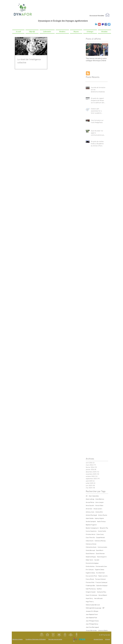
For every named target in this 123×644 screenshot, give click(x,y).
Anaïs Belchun (100, 499)
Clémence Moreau (100, 541)
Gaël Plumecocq (91, 589)
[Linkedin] (96, 24)
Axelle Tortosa (101, 522)
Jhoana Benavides (91, 631)
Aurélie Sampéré (91, 522)
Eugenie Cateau (100, 570)
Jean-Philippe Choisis (92, 621)
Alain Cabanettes (94, 496)
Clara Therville (90, 538)
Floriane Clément (100, 579)
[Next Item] (105, 50)
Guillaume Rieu (102, 592)
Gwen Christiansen (92, 595)
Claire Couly (100, 534)
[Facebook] (106, 24)
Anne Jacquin (100, 502)
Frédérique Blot (90, 586)
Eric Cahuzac (90, 570)
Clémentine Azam (91, 547)
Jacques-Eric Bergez (92, 611)
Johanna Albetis (103, 631)
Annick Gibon (99, 506)
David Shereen (100, 554)
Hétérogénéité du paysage (94, 608)
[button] (32, 32)
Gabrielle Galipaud (102, 586)
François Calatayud (101, 583)
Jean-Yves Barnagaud (92, 627)
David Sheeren (90, 554)
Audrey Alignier (99, 518)
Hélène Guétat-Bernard (93, 605)
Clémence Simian (91, 544)
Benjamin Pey (104, 528)
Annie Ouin (89, 509)
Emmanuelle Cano (101, 567)
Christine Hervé (91, 534)
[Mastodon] (103, 24)
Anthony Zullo (90, 512)
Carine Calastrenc (91, 531)
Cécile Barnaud (90, 551)
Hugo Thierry (90, 602)
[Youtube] (99, 24)
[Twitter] (109, 24)
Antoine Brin (99, 512)
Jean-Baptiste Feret (92, 615)
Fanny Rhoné (90, 579)
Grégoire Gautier (91, 592)
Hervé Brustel (98, 599)
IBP (103, 608)
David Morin (100, 551)
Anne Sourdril (90, 506)
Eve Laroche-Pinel (91, 576)
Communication (102, 547)
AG (87, 496)
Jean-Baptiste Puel (91, 618)
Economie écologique (92, 563)
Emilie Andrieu (90, 567)
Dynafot (97, 560)
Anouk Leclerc (98, 509)
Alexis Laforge (90, 499)
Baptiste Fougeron (91, 525)
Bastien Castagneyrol (92, 528)
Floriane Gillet (90, 583)
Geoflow (99, 589)
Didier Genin (90, 560)
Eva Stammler (101, 573)
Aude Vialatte (90, 518)
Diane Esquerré (102, 557)
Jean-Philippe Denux (92, 624)
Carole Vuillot (102, 531)
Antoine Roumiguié (91, 515)
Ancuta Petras (90, 502)
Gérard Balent (103, 595)
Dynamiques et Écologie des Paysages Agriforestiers (63, 21)
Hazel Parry (89, 599)
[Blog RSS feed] (88, 73)
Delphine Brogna (91, 557)
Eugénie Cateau (90, 573)
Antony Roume (103, 515)
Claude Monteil (100, 538)
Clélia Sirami (90, 541)
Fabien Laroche (103, 576)
